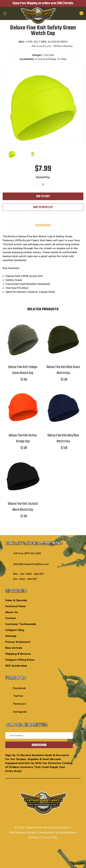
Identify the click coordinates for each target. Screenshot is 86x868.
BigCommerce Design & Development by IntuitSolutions (43, 832)
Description (43, 225)
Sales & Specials (16, 600)
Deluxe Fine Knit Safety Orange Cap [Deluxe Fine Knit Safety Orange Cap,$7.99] (23, 438)
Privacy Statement (18, 642)
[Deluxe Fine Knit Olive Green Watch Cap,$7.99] (63, 338)
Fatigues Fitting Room (20, 660)
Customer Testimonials (21, 624)
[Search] (70, 13)
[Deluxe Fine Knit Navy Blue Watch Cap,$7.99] (63, 407)
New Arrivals (14, 648)
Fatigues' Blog (15, 630)
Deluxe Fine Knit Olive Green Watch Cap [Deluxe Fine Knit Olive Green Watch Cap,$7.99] (63, 370)
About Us (12, 612)
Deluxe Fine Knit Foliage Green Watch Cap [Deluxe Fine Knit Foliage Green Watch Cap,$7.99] (23, 370)
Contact (11, 618)
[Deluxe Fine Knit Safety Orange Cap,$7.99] (23, 407)
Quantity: (43, 177)
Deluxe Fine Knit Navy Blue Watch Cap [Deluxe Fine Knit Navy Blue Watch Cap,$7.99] (63, 438)
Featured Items (16, 606)
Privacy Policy (49, 837)
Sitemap (11, 636)
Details (69, 3)
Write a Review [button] (63, 46)
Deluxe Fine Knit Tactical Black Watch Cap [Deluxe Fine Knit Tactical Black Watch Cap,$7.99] (23, 507)
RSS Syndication (16, 666)
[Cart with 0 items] (78, 13)
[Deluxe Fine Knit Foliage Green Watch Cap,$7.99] (23, 338)
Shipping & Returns (18, 654)
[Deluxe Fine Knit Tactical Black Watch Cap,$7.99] (23, 475)
